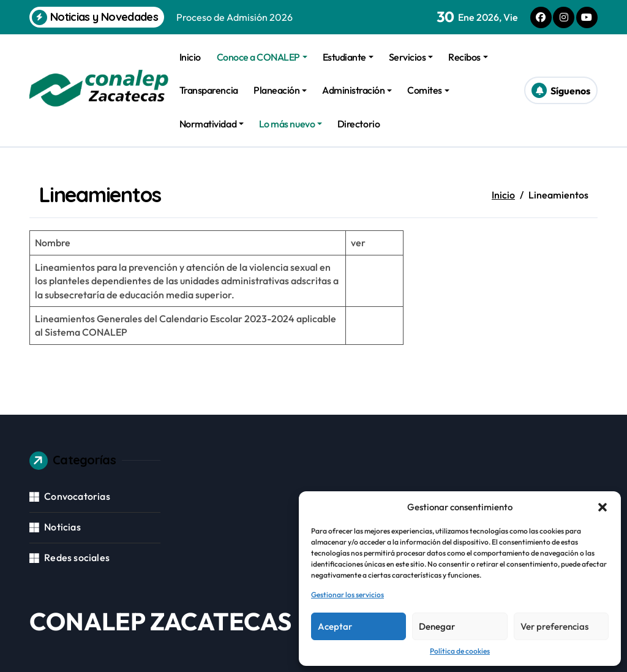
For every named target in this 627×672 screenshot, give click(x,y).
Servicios (411, 57)
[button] (603, 507)
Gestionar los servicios (347, 595)
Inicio (190, 57)
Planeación (280, 90)
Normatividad (212, 124)
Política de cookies (460, 651)
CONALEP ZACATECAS (160, 621)
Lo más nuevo (291, 124)
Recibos (468, 57)
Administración (357, 90)
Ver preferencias (554, 626)
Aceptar (335, 626)
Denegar (437, 626)
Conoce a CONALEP (262, 57)
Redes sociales (77, 557)
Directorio (359, 124)
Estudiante (348, 57)
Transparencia (209, 90)
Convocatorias (77, 496)
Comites (428, 90)
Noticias (62, 527)
